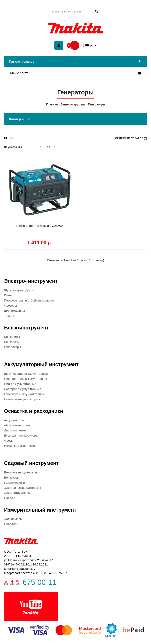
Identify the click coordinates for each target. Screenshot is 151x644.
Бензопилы (12, 337)
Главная (52, 104)
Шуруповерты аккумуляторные (26, 374)
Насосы (10, 498)
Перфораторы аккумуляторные (26, 379)
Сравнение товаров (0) (131, 138)
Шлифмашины (14, 311)
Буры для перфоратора (21, 435)
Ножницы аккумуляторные (23, 399)
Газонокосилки (15, 483)
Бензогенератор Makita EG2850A (40, 226)
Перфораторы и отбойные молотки (29, 300)
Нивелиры (11, 524)
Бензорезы (12, 342)
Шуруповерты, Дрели (19, 290)
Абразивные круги (17, 425)
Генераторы (97, 104)
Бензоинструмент (73, 104)
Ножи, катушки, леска (19, 446)
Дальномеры (13, 519)
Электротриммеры (17, 493)
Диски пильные (15, 430)
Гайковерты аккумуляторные (24, 394)
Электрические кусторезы (22, 488)
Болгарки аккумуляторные (23, 389)
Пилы (8, 295)
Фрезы (9, 441)
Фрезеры (10, 305)
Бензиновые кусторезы (20, 472)
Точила (9, 316)
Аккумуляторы (14, 420)
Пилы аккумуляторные (20, 384)
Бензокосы (12, 477)
